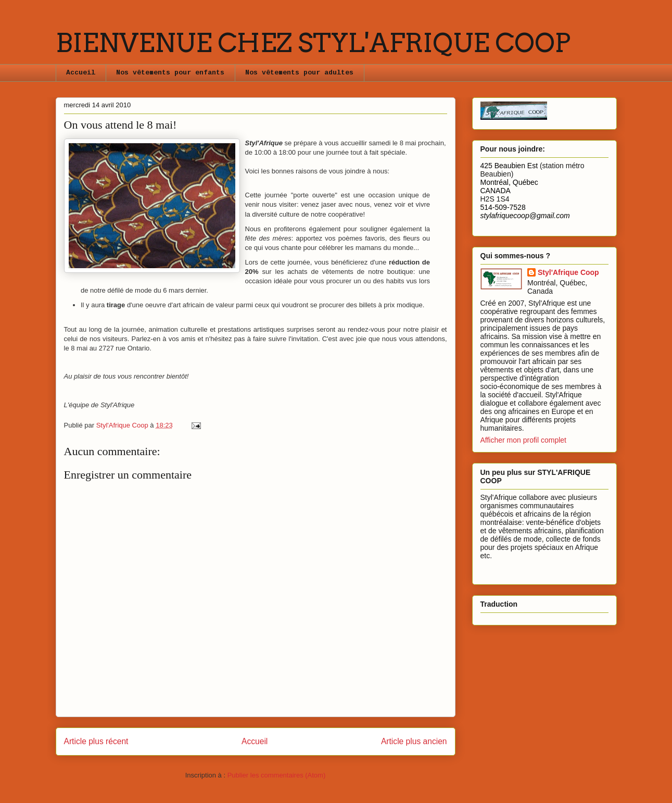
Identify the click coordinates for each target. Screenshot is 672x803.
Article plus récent (96, 741)
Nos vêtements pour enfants (170, 73)
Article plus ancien (414, 741)
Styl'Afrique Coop (568, 272)
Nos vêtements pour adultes (299, 73)
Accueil (81, 73)
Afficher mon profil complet (523, 440)
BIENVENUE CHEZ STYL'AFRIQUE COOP (313, 43)
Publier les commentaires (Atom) (277, 775)
